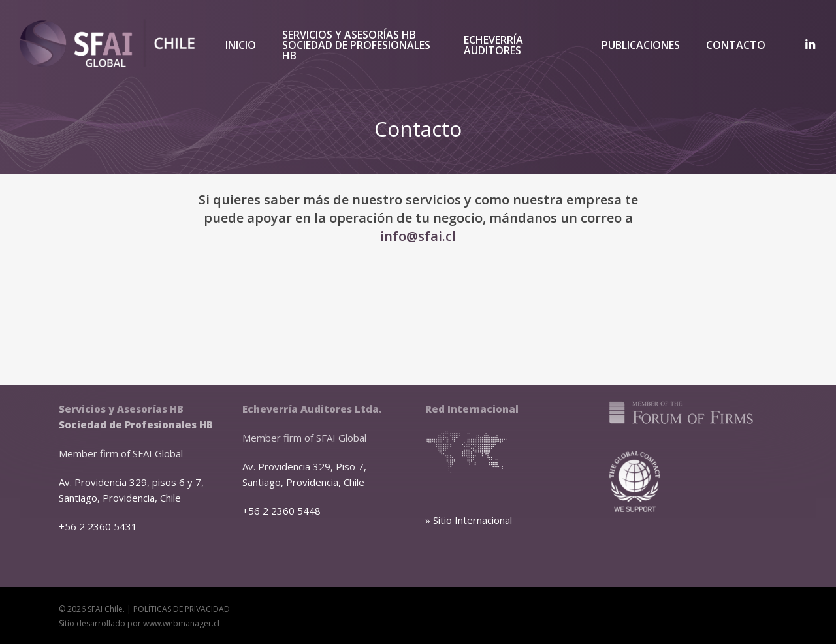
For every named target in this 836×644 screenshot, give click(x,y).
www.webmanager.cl (181, 623)
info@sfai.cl (418, 236)
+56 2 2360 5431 (98, 526)
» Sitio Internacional (469, 520)
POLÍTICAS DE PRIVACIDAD (182, 609)
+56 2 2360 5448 (281, 511)
